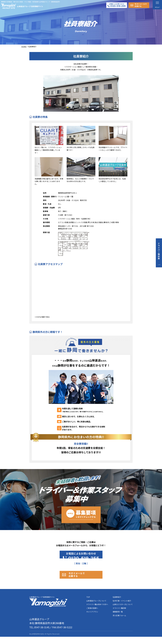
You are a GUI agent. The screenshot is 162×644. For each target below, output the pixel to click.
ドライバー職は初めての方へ (97, 612)
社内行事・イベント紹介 (122, 608)
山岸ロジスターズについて (123, 612)
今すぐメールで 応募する (83, 580)
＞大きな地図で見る (42, 317)
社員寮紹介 (117, 604)
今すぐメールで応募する (141, 5)
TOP (88, 604)
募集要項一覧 (118, 619)
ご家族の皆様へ (92, 615)
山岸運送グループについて (96, 608)
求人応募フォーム (119, 623)
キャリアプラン (92, 619)
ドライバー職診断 (119, 615)
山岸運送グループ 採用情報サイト (48, 609)
